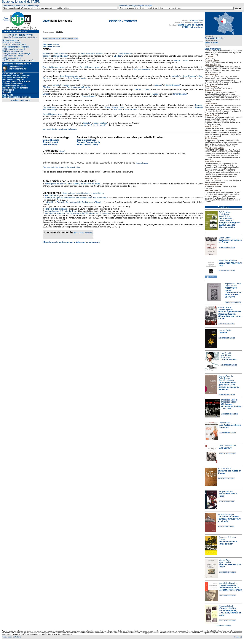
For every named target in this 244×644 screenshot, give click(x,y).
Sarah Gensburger (226, 380)
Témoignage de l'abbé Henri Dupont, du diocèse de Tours (72, 184)
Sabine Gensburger (226, 514)
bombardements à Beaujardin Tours (61, 211)
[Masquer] (56, 47)
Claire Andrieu (224, 378)
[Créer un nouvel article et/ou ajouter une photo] (61, 38)
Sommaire (47, 44)
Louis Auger (224, 214)
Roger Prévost (231, 286)
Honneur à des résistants (56, 209)
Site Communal (51, 195)
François (66, 85)
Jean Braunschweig (69, 76)
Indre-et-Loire (212, 43)
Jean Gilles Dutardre (228, 446)
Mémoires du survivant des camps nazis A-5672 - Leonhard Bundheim (77, 213)
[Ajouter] (62, 151)
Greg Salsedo (226, 357)
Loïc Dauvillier (226, 353)
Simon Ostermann (227, 220)
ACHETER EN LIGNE (227, 248)
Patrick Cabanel (225, 307)
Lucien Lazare (225, 238)
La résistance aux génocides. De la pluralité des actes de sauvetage (229, 386)
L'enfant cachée (228, 360)
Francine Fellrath (226, 606)
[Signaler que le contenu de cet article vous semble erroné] (72, 242)
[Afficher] (56, 45)
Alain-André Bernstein (228, 261)
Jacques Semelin (226, 376)
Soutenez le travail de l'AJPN (21, 2)
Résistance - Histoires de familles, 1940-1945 (232, 406)
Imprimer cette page (21, 100)
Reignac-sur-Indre (142, 69)
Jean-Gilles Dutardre (228, 583)
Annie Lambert (225, 562)
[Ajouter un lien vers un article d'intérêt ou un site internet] (83, 193)
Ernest (56, 85)
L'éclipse (223, 333)
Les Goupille (226, 448)
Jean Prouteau (60, 54)
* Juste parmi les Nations (11, 637)
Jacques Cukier (225, 330)
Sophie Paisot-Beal (233, 284)
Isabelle (46, 54)
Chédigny (118, 56)
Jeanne (46, 56)
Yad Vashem (193, 20)
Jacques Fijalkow (225, 310)
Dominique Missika (229, 400)
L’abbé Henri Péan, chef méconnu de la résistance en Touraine (231, 588)
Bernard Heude (225, 218)
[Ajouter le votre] (142, 163)
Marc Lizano (226, 355)
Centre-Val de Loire (214, 38)
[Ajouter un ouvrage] (223, 625)
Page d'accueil (6, 19)
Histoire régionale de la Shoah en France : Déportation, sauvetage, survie (230, 315)
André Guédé (225, 216)
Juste (46, 21)
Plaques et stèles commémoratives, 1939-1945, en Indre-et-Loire (231, 612)
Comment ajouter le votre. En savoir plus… (62, 167)
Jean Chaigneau (213, 49)
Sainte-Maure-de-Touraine (91, 54)
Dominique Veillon (229, 402)
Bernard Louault (61, 56)
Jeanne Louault (181, 60)
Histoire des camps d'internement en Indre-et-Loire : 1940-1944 (233, 292)
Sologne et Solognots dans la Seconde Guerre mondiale (230, 225)
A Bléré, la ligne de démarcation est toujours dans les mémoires (75, 198)
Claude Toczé (225, 560)
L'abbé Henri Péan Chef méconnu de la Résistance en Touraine (74, 202)
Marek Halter (225, 423)
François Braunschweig (54, 67)
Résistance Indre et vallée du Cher (228, 543)
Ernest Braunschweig (90, 67)
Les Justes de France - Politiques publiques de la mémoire (229, 519)
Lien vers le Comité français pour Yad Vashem (60, 129)
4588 (201, 20)
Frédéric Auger (225, 212)
